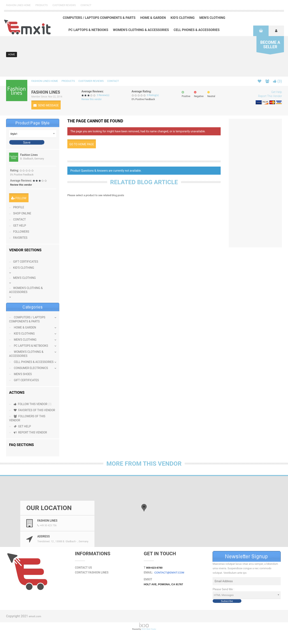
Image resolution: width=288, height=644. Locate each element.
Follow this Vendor (32, 404)
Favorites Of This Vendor (34, 410)
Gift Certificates (26, 262)
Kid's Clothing (183, 18)
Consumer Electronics (31, 368)
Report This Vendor (270, 96)
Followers (21, 232)
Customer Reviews (64, 5)
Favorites (20, 238)
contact (20, 219)
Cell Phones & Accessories (197, 30)
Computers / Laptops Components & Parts (99, 18)
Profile (19, 207)
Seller (270, 45)
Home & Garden (153, 18)
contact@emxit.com (169, 573)
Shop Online (22, 213)
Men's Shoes (22, 374)
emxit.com (35, 616)
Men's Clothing (212, 18)
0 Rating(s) (153, 95)
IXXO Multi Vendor (149, 629)
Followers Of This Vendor (27, 418)
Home (12, 55)
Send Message (46, 105)
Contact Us (83, 568)
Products (42, 5)
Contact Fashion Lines (92, 572)
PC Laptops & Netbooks (88, 30)
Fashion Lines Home (18, 5)
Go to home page (82, 144)
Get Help (277, 92)
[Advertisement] (260, 183)
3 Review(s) (103, 95)
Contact (86, 5)
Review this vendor (92, 99)
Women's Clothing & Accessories (141, 30)
